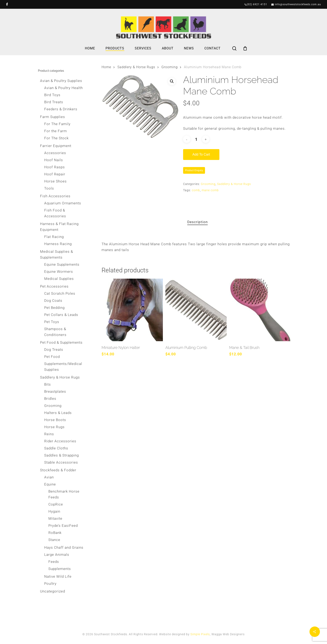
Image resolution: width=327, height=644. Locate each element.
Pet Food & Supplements (61, 342)
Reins (49, 434)
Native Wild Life (58, 576)
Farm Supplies (53, 117)
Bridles (50, 399)
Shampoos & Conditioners (55, 332)
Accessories (55, 153)
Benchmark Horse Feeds (64, 494)
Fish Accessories (55, 196)
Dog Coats (53, 301)
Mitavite (55, 518)
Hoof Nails (54, 160)
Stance (54, 540)
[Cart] (245, 48)
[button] (172, 81)
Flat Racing (54, 237)
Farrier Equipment (56, 146)
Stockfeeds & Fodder (58, 470)
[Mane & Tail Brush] (260, 310)
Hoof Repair (55, 174)
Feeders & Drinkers (61, 109)
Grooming (53, 406)
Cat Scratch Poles (60, 293)
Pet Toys (52, 322)
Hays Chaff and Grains (64, 547)
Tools (49, 188)
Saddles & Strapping (62, 455)
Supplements (60, 569)
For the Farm (56, 131)
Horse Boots (55, 420)
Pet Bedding (54, 308)
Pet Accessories (54, 286)
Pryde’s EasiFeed (63, 526)
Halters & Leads (58, 413)
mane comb (210, 190)
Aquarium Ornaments (63, 203)
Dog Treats (54, 350)
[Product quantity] (196, 139)
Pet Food (52, 357)
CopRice (56, 504)
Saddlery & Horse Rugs (60, 377)
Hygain (54, 511)
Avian (49, 477)
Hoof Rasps (55, 167)
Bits (48, 384)
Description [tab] (197, 222)
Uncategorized (53, 591)
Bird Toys (52, 95)
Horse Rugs (54, 427)
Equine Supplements (62, 264)
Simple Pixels (200, 634)
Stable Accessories (61, 462)
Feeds (54, 562)
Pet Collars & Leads (61, 315)
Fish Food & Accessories (55, 213)
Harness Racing (58, 244)
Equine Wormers (59, 272)
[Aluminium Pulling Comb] (196, 310)
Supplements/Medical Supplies (63, 367)
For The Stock (56, 138)
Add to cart (201, 154)
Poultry (50, 584)
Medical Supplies (59, 279)
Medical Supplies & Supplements (57, 254)
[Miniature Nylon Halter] (132, 310)
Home (106, 67)
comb (196, 190)
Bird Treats (54, 102)
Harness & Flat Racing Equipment (59, 227)
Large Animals (57, 555)
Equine (50, 484)
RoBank (55, 533)
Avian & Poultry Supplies (61, 81)
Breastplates (55, 391)
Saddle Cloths (56, 448)
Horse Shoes (55, 181)
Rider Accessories (60, 441)
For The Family (57, 124)
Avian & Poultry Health (64, 88)
